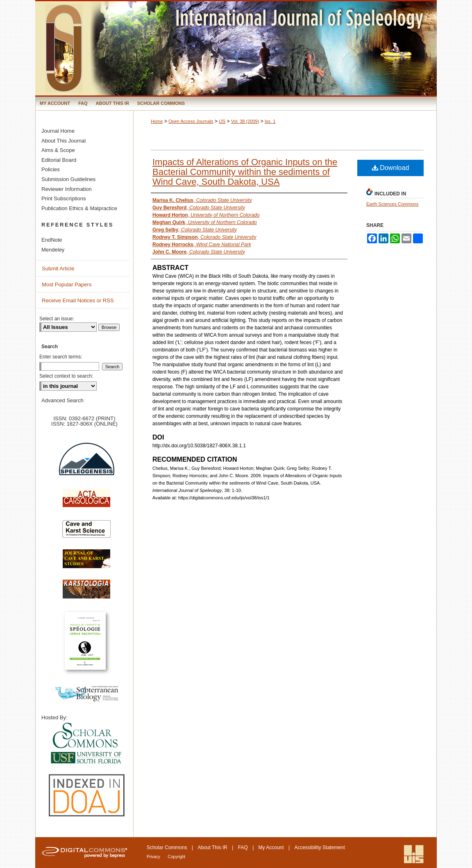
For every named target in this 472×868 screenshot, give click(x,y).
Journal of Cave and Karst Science (86, 563)
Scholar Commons (167, 848)
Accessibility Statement (319, 848)
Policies (51, 169)
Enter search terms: (61, 357)
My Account (271, 848)
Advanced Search (62, 400)
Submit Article (58, 269)
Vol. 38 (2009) (245, 121)
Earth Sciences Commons (392, 204)
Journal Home (58, 131)
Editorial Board (59, 160)
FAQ (243, 848)
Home (157, 121)
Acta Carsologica (86, 502)
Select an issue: (57, 319)
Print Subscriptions (64, 198)
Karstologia (86, 593)
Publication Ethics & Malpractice (79, 208)
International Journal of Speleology (236, 48)
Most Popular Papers (67, 284)
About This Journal (64, 141)
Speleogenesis (86, 464)
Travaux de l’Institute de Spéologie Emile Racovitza (86, 645)
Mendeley (53, 250)
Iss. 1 (270, 121)
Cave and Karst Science (86, 533)
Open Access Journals (191, 121)
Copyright (177, 857)
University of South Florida (86, 744)
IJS (222, 121)
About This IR (213, 848)
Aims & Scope (58, 150)
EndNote (52, 240)
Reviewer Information (67, 189)
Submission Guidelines (68, 179)
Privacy (154, 857)
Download (391, 168)
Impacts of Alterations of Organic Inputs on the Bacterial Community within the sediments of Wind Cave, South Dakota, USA (245, 172)
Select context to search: (66, 376)
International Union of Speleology (414, 854)
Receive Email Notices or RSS (78, 300)
